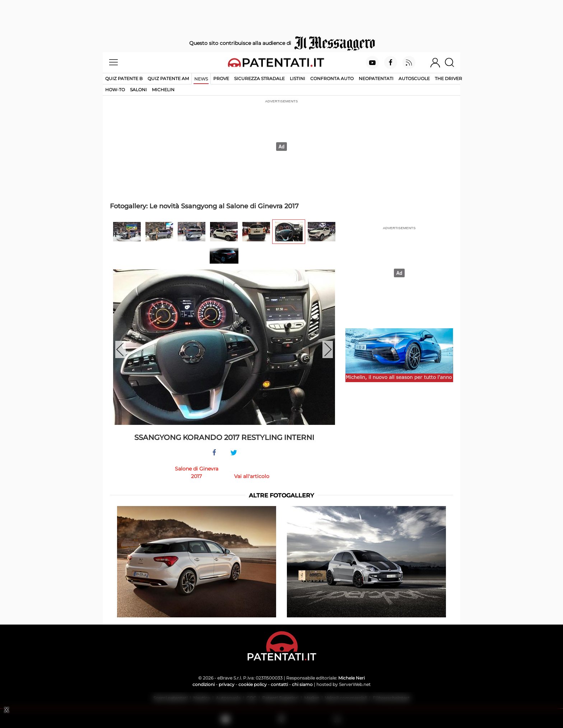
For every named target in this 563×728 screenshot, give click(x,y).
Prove (221, 78)
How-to (115, 90)
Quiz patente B (124, 78)
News (201, 79)
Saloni (138, 90)
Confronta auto (332, 78)
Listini (297, 78)
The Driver (448, 78)
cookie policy (253, 684)
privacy (227, 684)
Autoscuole (414, 78)
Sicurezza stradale (259, 78)
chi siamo (302, 684)
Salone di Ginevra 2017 (197, 472)
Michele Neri (352, 678)
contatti (279, 684)
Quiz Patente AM (168, 78)
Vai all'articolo (252, 476)
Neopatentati (376, 78)
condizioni (204, 684)
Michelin (163, 90)
